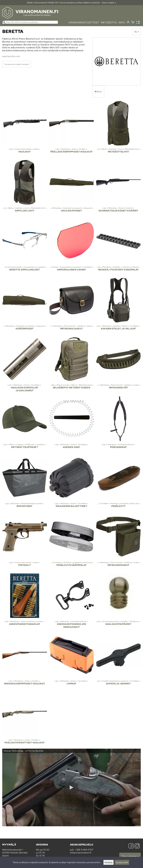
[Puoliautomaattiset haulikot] (25, 720)
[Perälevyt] (118, 484)
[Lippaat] (71, 661)
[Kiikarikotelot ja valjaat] (118, 306)
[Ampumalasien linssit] (71, 247)
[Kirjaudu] (128, 22)
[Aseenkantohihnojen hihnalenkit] (71, 602)
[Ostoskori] (133, 22)
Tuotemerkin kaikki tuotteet (17, 64)
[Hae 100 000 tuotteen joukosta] (30, 22)
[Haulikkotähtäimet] (118, 602)
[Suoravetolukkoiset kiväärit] (118, 188)
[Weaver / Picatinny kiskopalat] (118, 247)
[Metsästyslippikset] (25, 425)
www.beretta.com (11, 56)
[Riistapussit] (25, 484)
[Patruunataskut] (118, 543)
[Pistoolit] (25, 543)
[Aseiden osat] (71, 425)
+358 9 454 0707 (84, 850)
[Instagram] (137, 846)
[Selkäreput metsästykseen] (71, 366)
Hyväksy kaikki (122, 862)
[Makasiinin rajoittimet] (71, 484)
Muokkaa (109, 862)
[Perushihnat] (118, 425)
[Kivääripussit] (25, 306)
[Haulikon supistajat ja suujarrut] (25, 366)
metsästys (109, 22)
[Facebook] (131, 846)
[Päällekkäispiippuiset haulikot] (71, 129)
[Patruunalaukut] (71, 306)
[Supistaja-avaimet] (118, 661)
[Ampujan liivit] (25, 188)
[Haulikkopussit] (71, 188)
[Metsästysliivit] (118, 129)
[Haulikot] (25, 129)
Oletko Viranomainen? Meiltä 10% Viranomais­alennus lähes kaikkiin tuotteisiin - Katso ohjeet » (71, 3)
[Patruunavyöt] (118, 366)
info (122, 22)
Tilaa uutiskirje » (130, 856)
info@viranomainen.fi (81, 853)
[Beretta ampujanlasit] (25, 247)
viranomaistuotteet (84, 22)
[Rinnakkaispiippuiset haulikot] (25, 661)
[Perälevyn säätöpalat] (71, 543)
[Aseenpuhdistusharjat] (25, 602)
